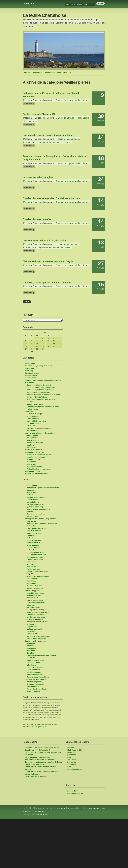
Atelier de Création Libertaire (38, 612)
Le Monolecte (32, 550)
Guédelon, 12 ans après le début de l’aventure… (48, 283)
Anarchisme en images (35, 593)
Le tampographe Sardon (36, 552)
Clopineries (31, 536)
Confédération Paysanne (36, 497)
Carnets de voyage (65, 100)
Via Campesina (32, 516)
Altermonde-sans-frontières (37, 622)
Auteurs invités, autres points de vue (39, 366)
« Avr (31, 352)
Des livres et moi (33, 440)
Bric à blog (29, 371)
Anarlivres (31, 646)
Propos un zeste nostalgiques (36, 776)
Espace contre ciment (35, 600)
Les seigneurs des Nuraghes (38, 177)
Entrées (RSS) (73, 791)
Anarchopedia (32, 643)
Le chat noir (31, 464)
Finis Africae (32, 581)
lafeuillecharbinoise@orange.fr (34, 727)
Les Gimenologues (34, 672)
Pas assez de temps (34, 586)
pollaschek (72, 752)
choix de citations (64, 72)
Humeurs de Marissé (34, 543)
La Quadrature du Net (35, 629)
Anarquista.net (32, 598)
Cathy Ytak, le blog (34, 533)
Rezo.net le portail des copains (38, 636)
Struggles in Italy (33, 607)
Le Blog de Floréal (34, 670)
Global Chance (32, 500)
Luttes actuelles (33, 419)
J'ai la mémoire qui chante (37, 689)
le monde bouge (33, 416)
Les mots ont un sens (35, 557)
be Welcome (31, 492)
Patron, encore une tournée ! (36, 764)
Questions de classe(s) (35, 507)
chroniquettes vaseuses (36, 457)
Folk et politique (33, 687)
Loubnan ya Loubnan (35, 560)
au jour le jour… (31, 363)
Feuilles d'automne (34, 540)
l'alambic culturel (31, 435)
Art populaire (32, 438)
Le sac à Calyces (31, 447)
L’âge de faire (32, 627)
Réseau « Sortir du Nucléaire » (38, 509)
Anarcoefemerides (34, 596)
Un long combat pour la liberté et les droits (43, 407)
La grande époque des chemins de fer (41, 387)
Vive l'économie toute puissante (39, 428)
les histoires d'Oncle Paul (34, 452)
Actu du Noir (32, 521)
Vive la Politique (33, 431)
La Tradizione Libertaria (36, 603)
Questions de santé (34, 423)
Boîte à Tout (29, 368)
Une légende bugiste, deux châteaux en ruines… (48, 135)
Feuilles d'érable (31, 375)
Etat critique (31, 538)
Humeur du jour (31, 411)
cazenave (71, 748)
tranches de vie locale (35, 404)
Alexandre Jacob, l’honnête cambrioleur (42, 524)
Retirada (30, 512)
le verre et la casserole (33, 450)
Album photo (50, 72)
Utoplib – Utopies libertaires (37, 572)
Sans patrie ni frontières (36, 514)
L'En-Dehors (31, 665)
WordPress (66, 808)
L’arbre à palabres (34, 548)
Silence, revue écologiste (36, 639)
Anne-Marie (72, 764)
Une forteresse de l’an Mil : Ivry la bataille (45, 240)
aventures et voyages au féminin (39, 455)
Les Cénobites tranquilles (36, 555)
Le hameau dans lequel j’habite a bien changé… (43, 748)
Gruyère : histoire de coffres (38, 219)
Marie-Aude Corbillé (75, 750)
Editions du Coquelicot (35, 615)
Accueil (27, 72)
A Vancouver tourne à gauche (38, 576)
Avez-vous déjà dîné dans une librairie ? (40, 760)
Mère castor (31, 564)
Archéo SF (31, 526)
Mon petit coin (32, 584)
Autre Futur (31, 651)
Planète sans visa (33, 569)
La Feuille (43, 815)
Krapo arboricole (33, 545)
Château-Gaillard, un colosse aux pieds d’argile (48, 261)
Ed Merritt (39, 811)
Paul (69, 757)
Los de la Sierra (33, 502)
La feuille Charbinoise (44, 15)
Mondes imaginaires (34, 467)
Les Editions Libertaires (36, 617)
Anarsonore (31, 648)
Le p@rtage (31, 631)
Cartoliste (30, 653)
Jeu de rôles (31, 462)
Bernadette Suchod (75, 769)
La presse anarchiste (35, 667)
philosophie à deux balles (36, 421)
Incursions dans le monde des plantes (39, 433)
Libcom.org (31, 605)
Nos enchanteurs (33, 691)
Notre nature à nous (32, 471)
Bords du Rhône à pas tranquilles (37, 757)
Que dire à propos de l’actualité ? (37, 750)
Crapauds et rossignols (36, 684)
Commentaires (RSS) (75, 793)
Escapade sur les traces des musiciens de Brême (43, 762)
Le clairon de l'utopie (35, 414)
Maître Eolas (31, 562)
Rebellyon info (32, 634)
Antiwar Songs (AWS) (35, 682)
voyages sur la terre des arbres (36, 474)
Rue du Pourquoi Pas (35, 588)
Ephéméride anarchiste (35, 660)
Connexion (28, 4)
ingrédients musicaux (35, 443)
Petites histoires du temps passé (39, 469)
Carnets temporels (34, 531)
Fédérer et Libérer (33, 663)
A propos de (37, 72)
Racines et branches (34, 675)
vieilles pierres (82, 100)
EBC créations (32, 579)
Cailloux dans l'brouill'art (36, 528)
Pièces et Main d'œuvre (36, 504)
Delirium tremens (33, 459)
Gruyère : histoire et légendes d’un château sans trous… (53, 198)
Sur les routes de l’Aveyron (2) (39, 114)
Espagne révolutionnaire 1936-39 (39, 385)
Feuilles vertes (82, 118)
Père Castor (31, 567)
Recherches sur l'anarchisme (38, 677)
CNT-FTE (30, 495)
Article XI (30, 624)
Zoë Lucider (72, 760)
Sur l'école (31, 426)
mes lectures (32, 445)
